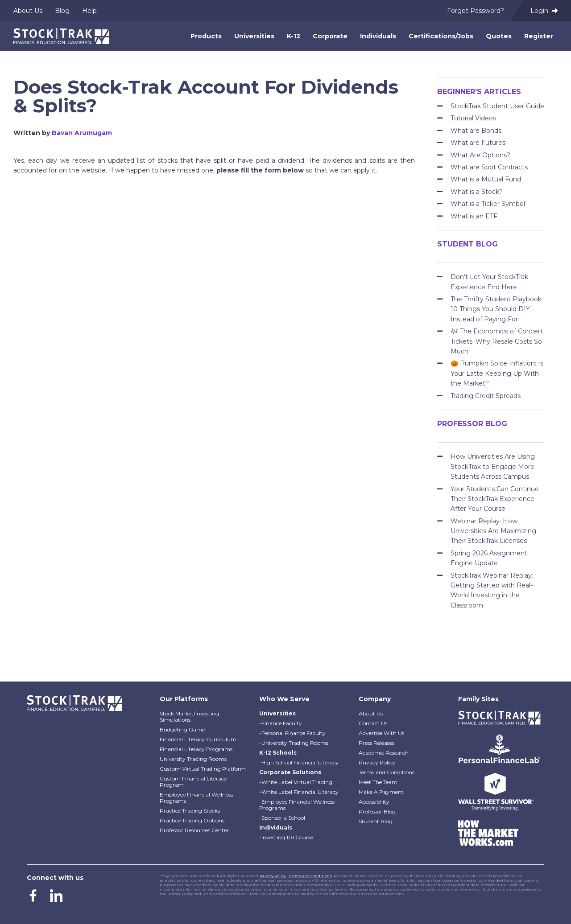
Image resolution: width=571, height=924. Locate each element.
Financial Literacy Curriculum (198, 739)
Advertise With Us (381, 733)
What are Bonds (476, 131)
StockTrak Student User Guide (497, 106)
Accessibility (374, 802)
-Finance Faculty (281, 723)
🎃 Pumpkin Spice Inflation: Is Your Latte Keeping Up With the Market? (497, 373)
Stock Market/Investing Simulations (189, 717)
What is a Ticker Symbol (488, 204)
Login (544, 11)
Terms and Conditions (387, 772)
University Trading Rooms (193, 759)
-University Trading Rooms (294, 743)
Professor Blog (377, 811)
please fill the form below (260, 170)
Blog (62, 11)
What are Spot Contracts (489, 167)
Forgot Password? (476, 11)
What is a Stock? (477, 192)
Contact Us (373, 723)
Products (206, 36)
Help (89, 11)
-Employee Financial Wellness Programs (297, 805)
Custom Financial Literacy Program (193, 782)
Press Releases (377, 743)
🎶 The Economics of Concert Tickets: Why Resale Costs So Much (497, 341)
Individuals (378, 36)
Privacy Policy (377, 762)
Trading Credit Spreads (486, 396)
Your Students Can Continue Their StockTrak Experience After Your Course (495, 499)
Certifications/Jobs (441, 36)
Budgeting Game (182, 729)
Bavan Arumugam (82, 133)
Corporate (330, 36)
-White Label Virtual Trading (296, 782)
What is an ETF (474, 216)
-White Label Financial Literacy (299, 792)
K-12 (294, 36)
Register (539, 36)
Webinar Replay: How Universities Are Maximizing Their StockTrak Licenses (493, 531)
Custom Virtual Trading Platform (203, 769)
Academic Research (384, 753)
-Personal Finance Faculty (292, 733)
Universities (254, 36)
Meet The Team (378, 782)
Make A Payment (381, 792)
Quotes (499, 36)
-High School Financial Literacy (299, 762)
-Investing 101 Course (286, 837)
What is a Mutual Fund (486, 179)
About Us (28, 11)
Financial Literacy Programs (196, 749)
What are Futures (478, 143)
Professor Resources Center (194, 830)
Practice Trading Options (192, 820)
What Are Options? (480, 155)
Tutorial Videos (473, 118)
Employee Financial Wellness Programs (196, 798)
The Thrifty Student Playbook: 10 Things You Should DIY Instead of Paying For (497, 309)
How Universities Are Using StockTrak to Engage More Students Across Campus (493, 466)
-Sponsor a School (282, 818)
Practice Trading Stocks (190, 811)
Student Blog (376, 821)
